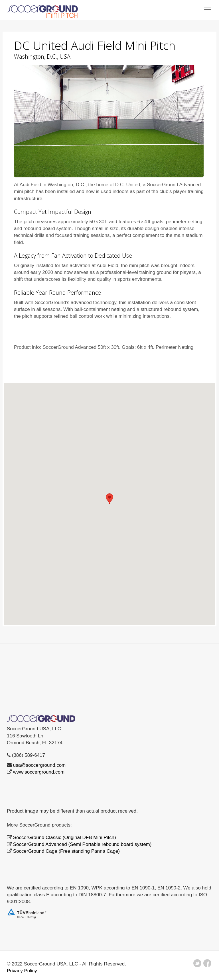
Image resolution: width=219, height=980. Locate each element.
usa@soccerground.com (39, 765)
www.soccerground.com (39, 772)
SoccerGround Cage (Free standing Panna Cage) (66, 851)
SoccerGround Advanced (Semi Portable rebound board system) (82, 844)
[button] (109, 499)
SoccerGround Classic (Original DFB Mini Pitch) (65, 837)
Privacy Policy (22, 971)
